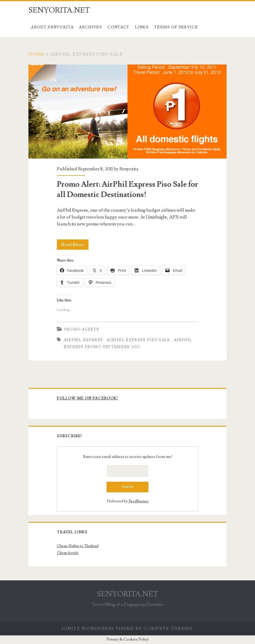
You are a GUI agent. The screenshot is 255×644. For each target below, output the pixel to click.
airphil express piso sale (138, 340)
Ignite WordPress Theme (98, 629)
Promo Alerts (82, 329)
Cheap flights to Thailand (78, 546)
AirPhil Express (83, 340)
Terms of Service (176, 27)
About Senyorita (52, 27)
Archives (90, 27)
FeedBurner (139, 501)
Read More (75, 245)
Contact (118, 27)
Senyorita (129, 169)
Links (142, 27)
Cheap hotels (68, 553)
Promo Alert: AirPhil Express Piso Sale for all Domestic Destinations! (127, 112)
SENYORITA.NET (59, 10)
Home (36, 54)
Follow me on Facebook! (88, 398)
